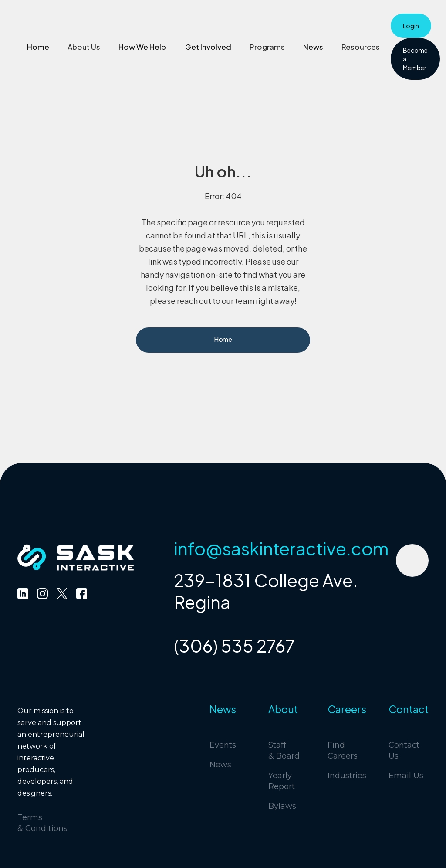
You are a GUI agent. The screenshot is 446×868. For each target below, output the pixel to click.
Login (411, 26)
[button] (84, 47)
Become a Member (415, 59)
